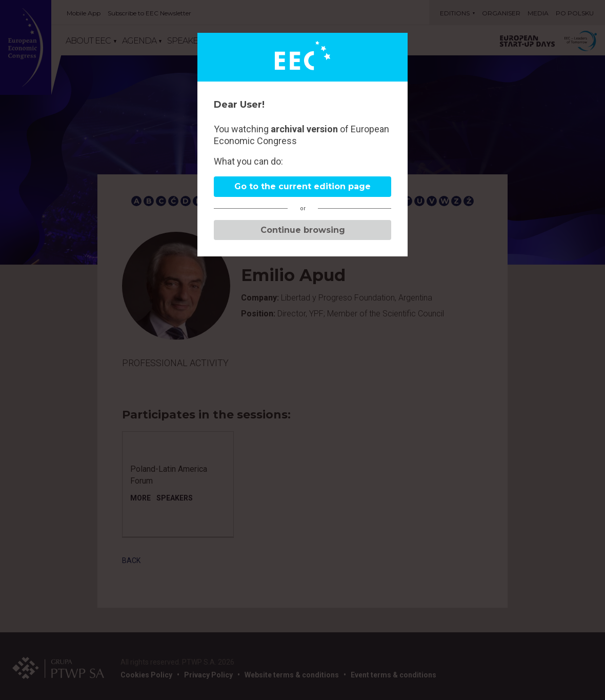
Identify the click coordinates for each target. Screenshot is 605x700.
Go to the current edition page (302, 186)
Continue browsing (303, 230)
